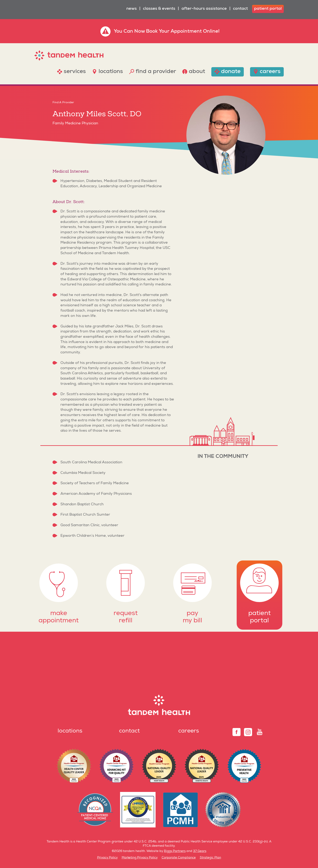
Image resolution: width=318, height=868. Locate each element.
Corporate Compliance (179, 858)
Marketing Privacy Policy (140, 858)
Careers (189, 731)
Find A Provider (63, 103)
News (132, 9)
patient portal (268, 9)
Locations (70, 731)
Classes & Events (159, 9)
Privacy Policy (107, 858)
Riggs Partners (175, 851)
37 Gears (200, 851)
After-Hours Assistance (204, 9)
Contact (240, 9)
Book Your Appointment (174, 32)
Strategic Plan (210, 858)
